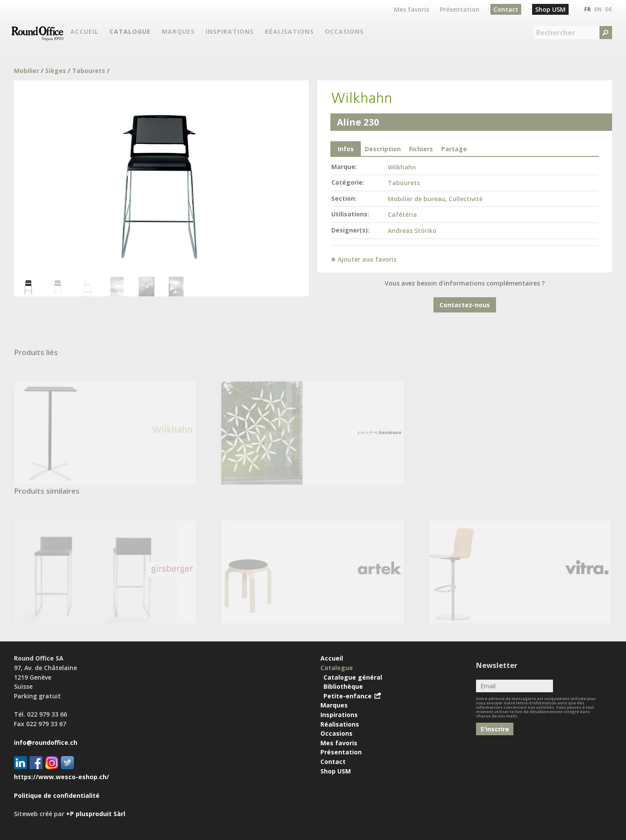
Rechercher (556, 33)
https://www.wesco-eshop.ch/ (62, 777)
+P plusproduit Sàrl (96, 814)
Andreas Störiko (412, 231)
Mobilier (27, 71)
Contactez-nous (465, 305)
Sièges (56, 71)
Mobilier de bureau (416, 199)
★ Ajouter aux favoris (363, 259)
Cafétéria (402, 214)
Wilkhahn (402, 167)
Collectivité (466, 199)
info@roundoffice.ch (46, 742)
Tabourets (89, 71)
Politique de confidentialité (57, 795)
